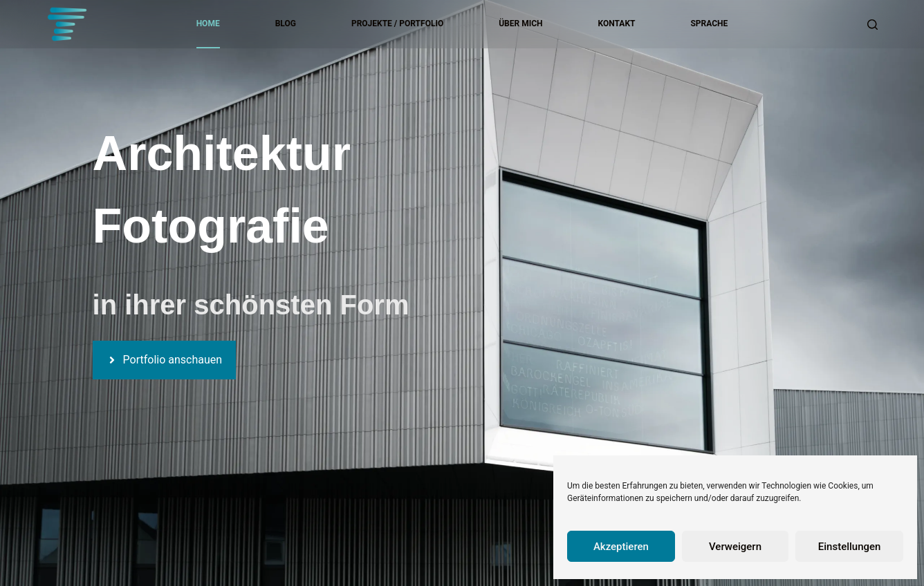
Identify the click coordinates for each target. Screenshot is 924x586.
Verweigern (735, 547)
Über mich (520, 23)
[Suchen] (872, 25)
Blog (286, 23)
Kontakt (617, 23)
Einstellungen (850, 547)
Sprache (709, 23)
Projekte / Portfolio (397, 23)
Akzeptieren (621, 547)
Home (208, 23)
